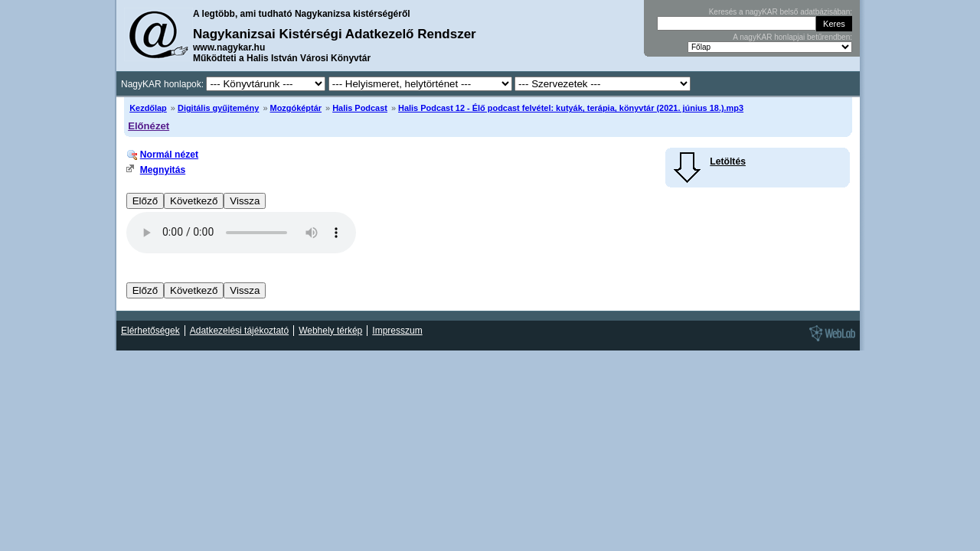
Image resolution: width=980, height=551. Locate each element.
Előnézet (149, 126)
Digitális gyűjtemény (218, 108)
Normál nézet (169, 155)
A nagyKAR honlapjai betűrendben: (792, 37)
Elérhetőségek (150, 331)
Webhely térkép (330, 331)
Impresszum (397, 331)
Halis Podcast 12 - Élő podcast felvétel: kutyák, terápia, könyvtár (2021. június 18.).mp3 (571, 108)
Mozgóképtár (296, 108)
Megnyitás (163, 170)
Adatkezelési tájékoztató (239, 331)
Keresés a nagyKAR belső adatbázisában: (781, 12)
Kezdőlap (148, 108)
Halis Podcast (360, 108)
